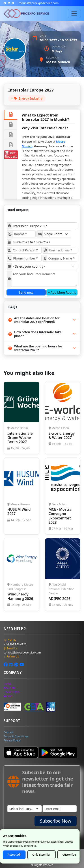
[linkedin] (9, 3)
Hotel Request (11, 155)
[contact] (8, 732)
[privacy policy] (12, 740)
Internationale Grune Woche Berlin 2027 (20, 438)
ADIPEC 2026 (60, 599)
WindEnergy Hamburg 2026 (20, 596)
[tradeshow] (12, 692)
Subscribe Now (56, 821)
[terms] (16, 736)
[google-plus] (13, 3)
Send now (26, 292)
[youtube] (22, 665)
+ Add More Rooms (62, 292)
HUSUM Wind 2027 (19, 511)
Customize (69, 855)
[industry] (25, 809)
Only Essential (41, 855)
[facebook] (5, 3)
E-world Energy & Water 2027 (62, 435)
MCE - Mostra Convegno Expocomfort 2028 (60, 516)
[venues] (8, 696)
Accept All (14, 855)
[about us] (9, 688)
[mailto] (39, 3)
